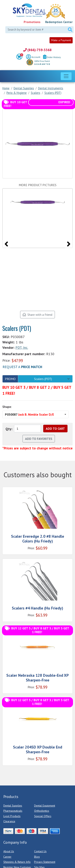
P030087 (29, 414)
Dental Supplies (13, 806)
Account (33, 57)
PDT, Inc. (22, 347)
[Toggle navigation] (66, 76)
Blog (37, 857)
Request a (22, 367)
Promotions (32, 22)
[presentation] (6, 244)
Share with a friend (37, 315)
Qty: (9, 429)
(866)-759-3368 (37, 50)
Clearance (9, 821)
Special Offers (43, 816)
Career (7, 857)
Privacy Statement (45, 862)
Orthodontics (42, 811)
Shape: (7, 407)
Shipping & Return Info (17, 862)
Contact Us (40, 851)
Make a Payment (61, 40)
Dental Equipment (45, 806)
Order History (52, 57)
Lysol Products (12, 816)
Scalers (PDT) (43, 379)
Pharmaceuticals (13, 811)
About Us (9, 851)
